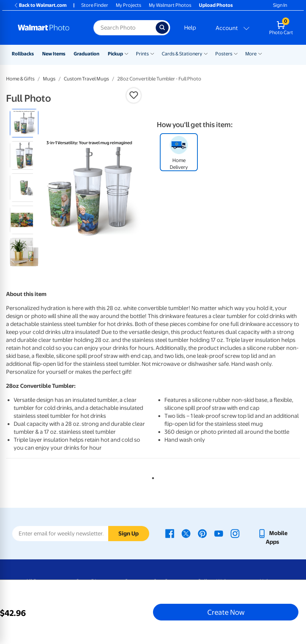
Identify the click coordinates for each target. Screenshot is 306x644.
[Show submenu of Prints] (152, 53)
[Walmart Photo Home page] (47, 28)
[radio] (24, 123)
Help (190, 28)
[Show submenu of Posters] (236, 53)
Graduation (87, 54)
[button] (134, 95)
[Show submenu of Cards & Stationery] (206, 53)
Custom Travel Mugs (86, 79)
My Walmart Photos (170, 5)
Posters (224, 54)
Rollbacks (23, 54)
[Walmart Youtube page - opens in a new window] (219, 533)
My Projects (129, 5)
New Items (54, 54)
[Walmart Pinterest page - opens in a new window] (202, 533)
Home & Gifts (20, 79)
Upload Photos (216, 5)
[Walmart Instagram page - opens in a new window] (235, 533)
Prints (142, 54)
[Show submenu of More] (260, 53)
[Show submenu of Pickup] (126, 53)
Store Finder (95, 5)
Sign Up (129, 534)
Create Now (226, 612)
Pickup (115, 54)
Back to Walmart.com (40, 5)
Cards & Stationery (182, 54)
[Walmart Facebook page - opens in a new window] (170, 533)
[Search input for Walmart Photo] (125, 28)
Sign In (280, 5)
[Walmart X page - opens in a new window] (186, 533)
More (251, 54)
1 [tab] (151, 477)
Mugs (49, 79)
